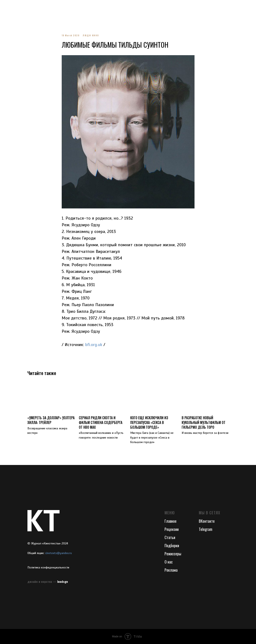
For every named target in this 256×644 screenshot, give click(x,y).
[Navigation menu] (7, 6)
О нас (169, 562)
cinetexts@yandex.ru (58, 553)
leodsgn (63, 581)
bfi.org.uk (94, 345)
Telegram (206, 529)
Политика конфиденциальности (48, 567)
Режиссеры (173, 554)
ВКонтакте (207, 521)
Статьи (170, 537)
